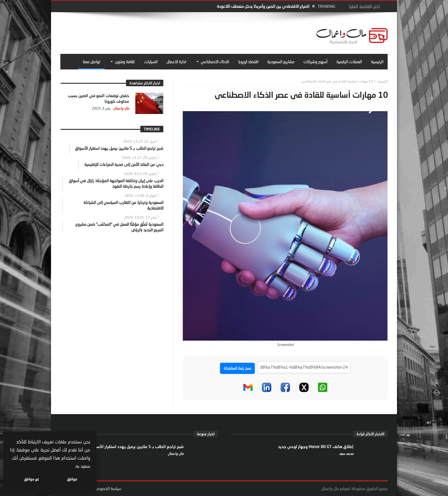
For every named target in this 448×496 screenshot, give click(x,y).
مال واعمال (121, 108)
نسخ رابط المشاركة (237, 368)
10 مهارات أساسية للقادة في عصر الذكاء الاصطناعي (337, 81)
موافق (72, 479)
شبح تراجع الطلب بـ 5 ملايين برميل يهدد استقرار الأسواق (137, 446)
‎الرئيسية (383, 81)
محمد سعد (346, 453)
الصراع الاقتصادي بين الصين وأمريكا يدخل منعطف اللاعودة (263, 6)
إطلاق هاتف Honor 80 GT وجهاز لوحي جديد (316, 446)
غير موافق (31, 479)
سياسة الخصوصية (107, 489)
